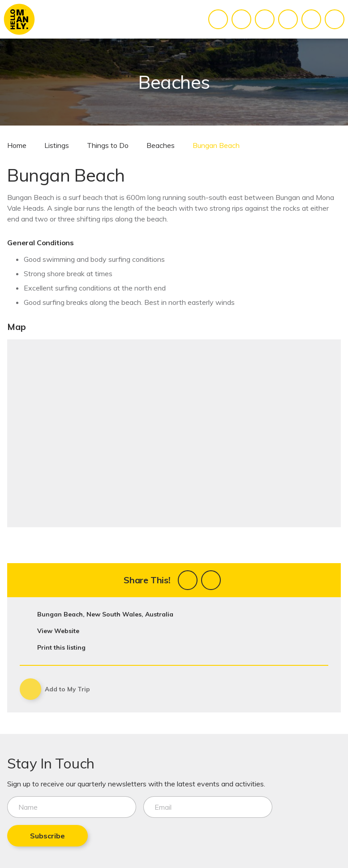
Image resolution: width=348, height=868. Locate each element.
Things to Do (108, 145)
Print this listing (61, 647)
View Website (58, 631)
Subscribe (47, 836)
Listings (57, 145)
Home (17, 145)
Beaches (161, 145)
